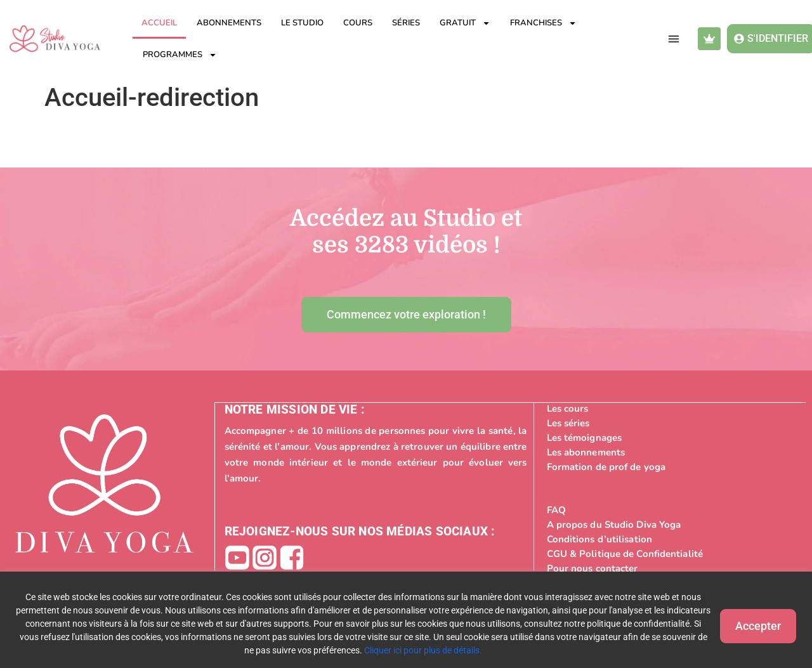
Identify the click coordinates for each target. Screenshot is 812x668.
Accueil (159, 23)
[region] (406, 620)
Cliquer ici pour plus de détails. (457, 650)
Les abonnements (586, 452)
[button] (673, 39)
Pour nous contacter (593, 568)
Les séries (568, 422)
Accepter (749, 623)
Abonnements (229, 23)
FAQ (556, 509)
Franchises (543, 23)
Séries (406, 23)
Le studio (302, 23)
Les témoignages (585, 437)
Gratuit (465, 23)
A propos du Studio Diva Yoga (614, 524)
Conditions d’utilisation (599, 539)
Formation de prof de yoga (606, 466)
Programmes (180, 55)
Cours (358, 23)
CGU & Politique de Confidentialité (625, 553)
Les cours (568, 408)
